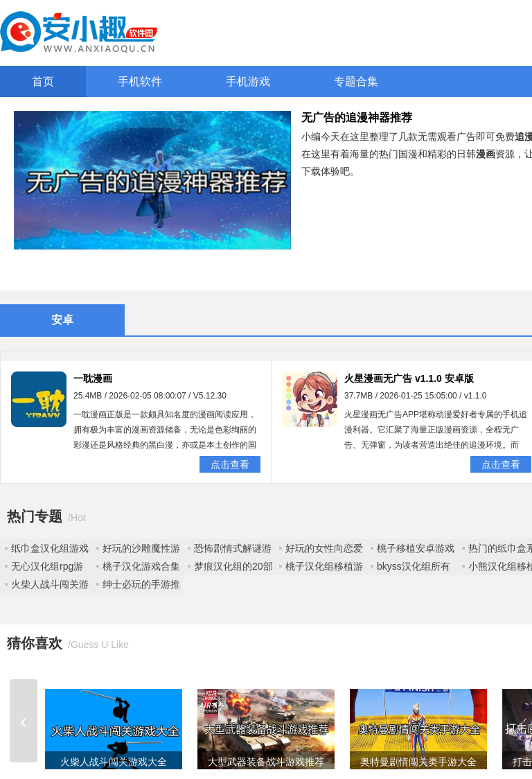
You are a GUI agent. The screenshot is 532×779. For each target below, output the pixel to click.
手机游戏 (248, 81)
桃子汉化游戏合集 (141, 566)
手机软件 (140, 81)
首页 (43, 81)
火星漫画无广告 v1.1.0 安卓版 (409, 378)
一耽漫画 (93, 378)
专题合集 (356, 81)
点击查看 (230, 464)
